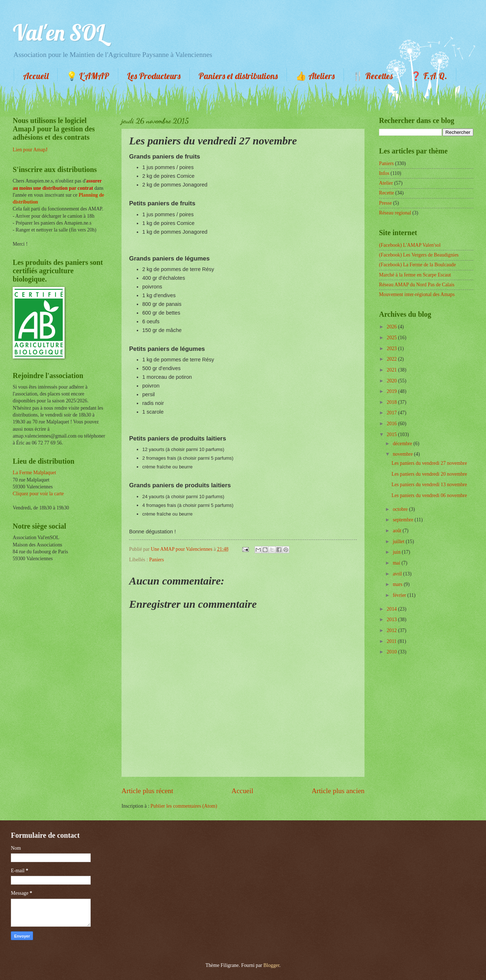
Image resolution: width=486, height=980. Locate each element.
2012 (392, 630)
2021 (392, 370)
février (400, 595)
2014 (392, 609)
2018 (392, 402)
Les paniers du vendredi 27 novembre (429, 463)
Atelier (386, 183)
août (398, 531)
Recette (386, 193)
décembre (403, 444)
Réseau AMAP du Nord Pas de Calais (417, 285)
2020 (392, 381)
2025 (392, 338)
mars (398, 584)
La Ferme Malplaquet (34, 473)
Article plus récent (147, 791)
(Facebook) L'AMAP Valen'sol (410, 245)
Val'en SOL (59, 32)
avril (398, 574)
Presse (385, 203)
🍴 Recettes (373, 76)
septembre (404, 520)
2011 (392, 641)
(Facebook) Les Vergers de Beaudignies (419, 255)
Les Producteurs (154, 76)
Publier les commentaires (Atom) (184, 806)
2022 (392, 359)
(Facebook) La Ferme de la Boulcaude (417, 265)
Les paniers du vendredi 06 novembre (429, 495)
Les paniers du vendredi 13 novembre (429, 485)
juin (397, 552)
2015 (392, 434)
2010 (392, 652)
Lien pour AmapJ (30, 150)
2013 (392, 620)
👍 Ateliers (315, 76)
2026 (392, 327)
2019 (392, 391)
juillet (399, 542)
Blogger (271, 965)
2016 (392, 424)
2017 (392, 413)
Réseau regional (395, 213)
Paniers (156, 560)
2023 (392, 348)
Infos (384, 173)
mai (397, 563)
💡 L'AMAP (88, 76)
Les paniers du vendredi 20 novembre (429, 474)
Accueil (36, 76)
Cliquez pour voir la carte (38, 494)
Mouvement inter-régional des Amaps (417, 294)
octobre (401, 509)
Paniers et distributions (238, 76)
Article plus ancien (338, 791)
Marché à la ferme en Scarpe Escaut (415, 275)
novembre (403, 454)
